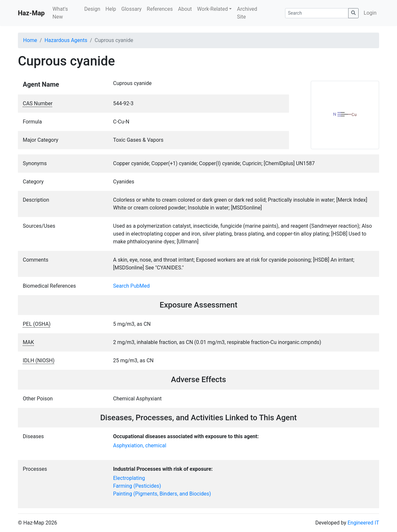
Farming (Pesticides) (137, 486)
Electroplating (129, 478)
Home (30, 40)
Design (92, 9)
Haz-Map (31, 13)
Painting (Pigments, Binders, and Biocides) (162, 494)
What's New (60, 13)
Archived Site (247, 13)
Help (111, 9)
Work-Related (213, 9)
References (160, 9)
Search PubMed (132, 286)
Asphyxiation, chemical (140, 446)
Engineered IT (363, 523)
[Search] (317, 13)
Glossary (131, 9)
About (185, 9)
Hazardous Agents (66, 40)
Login (370, 13)
